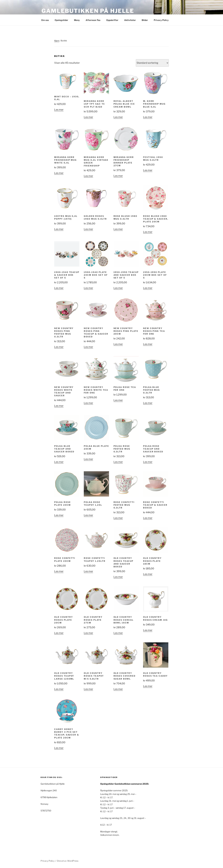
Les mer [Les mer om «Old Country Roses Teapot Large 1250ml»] (59, 689)
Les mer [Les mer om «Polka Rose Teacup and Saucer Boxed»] (148, 462)
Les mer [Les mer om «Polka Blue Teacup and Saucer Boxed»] (59, 462)
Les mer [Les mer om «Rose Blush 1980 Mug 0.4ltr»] (118, 229)
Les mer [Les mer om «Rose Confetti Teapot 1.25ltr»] (88, 571)
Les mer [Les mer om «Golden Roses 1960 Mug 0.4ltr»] (88, 229)
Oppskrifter (112, 20)
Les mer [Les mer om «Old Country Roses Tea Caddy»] (148, 686)
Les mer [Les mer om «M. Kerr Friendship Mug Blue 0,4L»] (148, 117)
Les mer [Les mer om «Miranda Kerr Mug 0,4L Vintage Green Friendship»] (88, 176)
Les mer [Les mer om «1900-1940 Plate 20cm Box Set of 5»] (88, 288)
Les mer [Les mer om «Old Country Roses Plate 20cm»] (59, 633)
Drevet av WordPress (68, 861)
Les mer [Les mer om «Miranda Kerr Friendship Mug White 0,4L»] (59, 173)
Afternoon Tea (93, 20)
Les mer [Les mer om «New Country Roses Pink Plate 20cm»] (118, 344)
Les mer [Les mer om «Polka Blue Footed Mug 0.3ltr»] (148, 403)
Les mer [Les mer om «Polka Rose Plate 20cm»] (59, 515)
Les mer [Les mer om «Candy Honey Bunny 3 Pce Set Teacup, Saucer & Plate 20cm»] (59, 748)
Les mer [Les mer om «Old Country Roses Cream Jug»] (148, 630)
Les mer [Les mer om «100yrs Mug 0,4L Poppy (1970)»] (59, 229)
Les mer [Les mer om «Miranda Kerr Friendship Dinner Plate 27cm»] (118, 176)
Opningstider (61, 20)
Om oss (45, 20)
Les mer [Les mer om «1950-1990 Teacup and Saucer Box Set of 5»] (118, 288)
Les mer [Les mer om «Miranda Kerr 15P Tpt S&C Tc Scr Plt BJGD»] (88, 117)
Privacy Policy (161, 20)
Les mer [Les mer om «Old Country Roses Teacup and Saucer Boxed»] (118, 577)
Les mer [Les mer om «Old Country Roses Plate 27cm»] (88, 633)
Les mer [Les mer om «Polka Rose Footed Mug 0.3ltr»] (118, 462)
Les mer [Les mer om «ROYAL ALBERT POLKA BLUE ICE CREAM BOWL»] (118, 117)
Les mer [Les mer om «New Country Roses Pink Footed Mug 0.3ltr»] (59, 347)
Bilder (145, 20)
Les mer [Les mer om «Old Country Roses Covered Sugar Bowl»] (118, 689)
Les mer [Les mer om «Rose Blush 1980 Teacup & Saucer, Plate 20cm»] (148, 232)
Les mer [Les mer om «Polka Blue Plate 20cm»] (88, 459)
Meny (77, 20)
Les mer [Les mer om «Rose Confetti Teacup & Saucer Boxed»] (148, 518)
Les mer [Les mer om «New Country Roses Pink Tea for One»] (148, 344)
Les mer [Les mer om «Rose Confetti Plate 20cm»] (59, 571)
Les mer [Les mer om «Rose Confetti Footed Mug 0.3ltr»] (118, 518)
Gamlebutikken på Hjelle (88, 11)
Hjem (57, 41)
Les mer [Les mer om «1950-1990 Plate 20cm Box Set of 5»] (148, 288)
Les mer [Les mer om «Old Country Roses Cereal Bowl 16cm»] (118, 633)
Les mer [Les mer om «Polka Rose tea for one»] (118, 400)
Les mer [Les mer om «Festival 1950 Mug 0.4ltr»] (148, 170)
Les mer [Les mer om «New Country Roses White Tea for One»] (88, 403)
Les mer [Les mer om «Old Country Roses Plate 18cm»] (148, 574)
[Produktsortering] (152, 63)
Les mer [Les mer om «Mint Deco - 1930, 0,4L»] (59, 110)
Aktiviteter (130, 20)
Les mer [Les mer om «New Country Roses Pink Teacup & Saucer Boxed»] (88, 347)
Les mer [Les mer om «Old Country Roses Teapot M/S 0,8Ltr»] (88, 689)
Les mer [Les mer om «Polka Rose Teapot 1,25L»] (88, 515)
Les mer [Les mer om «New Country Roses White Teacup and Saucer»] (59, 406)
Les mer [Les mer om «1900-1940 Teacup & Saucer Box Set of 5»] (59, 288)
